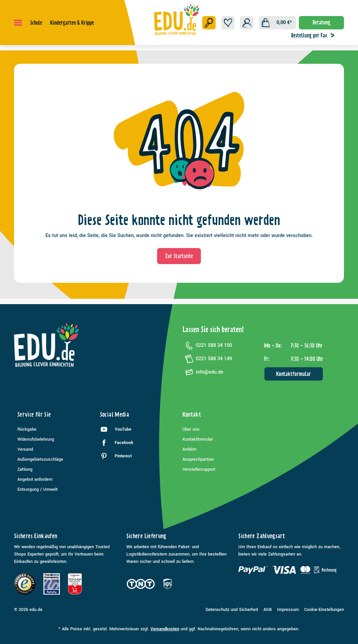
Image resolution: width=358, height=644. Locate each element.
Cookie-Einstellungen (324, 610)
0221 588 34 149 (207, 359)
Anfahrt (189, 449)
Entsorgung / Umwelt (37, 489)
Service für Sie (34, 414)
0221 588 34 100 (207, 346)
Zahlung (25, 469)
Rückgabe (27, 429)
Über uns (191, 429)
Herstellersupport (199, 469)
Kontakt (192, 414)
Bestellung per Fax (315, 35)
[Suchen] (209, 23)
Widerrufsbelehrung (36, 439)
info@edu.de (203, 372)
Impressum (288, 610)
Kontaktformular (293, 374)
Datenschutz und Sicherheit (232, 610)
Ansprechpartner (198, 459)
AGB (268, 610)
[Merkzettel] (228, 23)
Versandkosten (165, 629)
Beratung (321, 22)
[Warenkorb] (277, 23)
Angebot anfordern (35, 479)
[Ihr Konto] (247, 23)
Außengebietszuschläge (40, 459)
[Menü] (18, 23)
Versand (25, 449)
